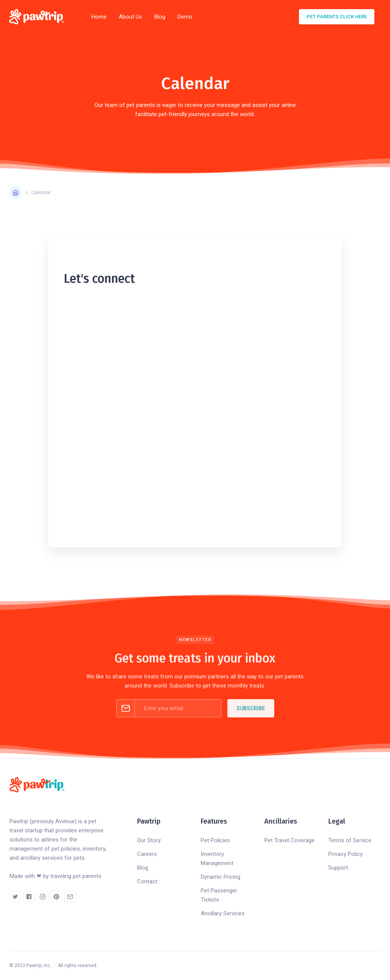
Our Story (149, 840)
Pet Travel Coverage (289, 840)
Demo (185, 17)
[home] (39, 17)
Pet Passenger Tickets (219, 895)
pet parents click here (337, 17)
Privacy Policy (345, 854)
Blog (160, 17)
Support (338, 868)
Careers (147, 854)
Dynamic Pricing (221, 877)
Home (99, 17)
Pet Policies (215, 840)
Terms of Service (350, 840)
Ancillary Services (223, 913)
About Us (130, 17)
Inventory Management (217, 859)
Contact (147, 881)
